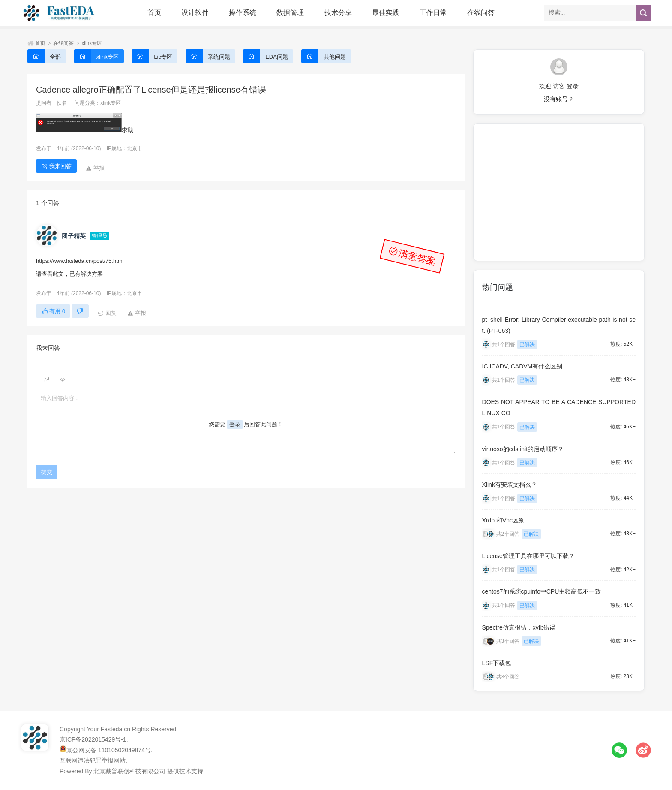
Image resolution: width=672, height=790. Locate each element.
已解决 (527, 344)
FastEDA (60, 13)
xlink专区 (92, 43)
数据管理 (290, 13)
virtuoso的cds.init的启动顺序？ (523, 449)
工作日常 (433, 13)
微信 (619, 750)
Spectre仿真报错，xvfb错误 (519, 627)
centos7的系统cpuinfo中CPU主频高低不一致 (542, 591)
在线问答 (481, 13)
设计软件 (195, 13)
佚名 (62, 103)
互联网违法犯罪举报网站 (93, 760)
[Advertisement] (559, 192)
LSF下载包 (497, 663)
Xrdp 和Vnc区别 (504, 520)
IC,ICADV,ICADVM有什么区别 (522, 366)
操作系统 (243, 13)
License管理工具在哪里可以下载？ (528, 556)
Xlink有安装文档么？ (510, 485)
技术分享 (338, 13)
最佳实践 (386, 13)
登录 (235, 424)
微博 (643, 750)
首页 (154, 13)
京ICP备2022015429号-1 (93, 739)
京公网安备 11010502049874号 (109, 750)
